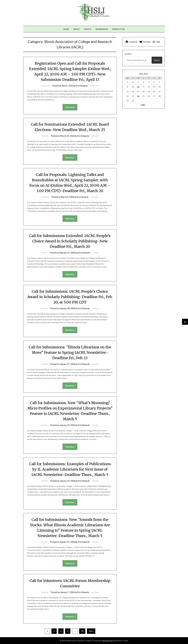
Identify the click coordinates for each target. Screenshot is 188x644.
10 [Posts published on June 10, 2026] (138, 87)
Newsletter (118, 29)
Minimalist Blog (108, 641)
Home (66, 29)
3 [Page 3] (61, 631)
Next (91, 631)
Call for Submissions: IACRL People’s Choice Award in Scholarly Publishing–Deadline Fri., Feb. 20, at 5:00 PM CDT (70, 297)
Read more (70, 107)
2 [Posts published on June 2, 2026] (133, 82)
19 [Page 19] (82, 631)
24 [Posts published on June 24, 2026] (138, 96)
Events (88, 29)
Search (128, 54)
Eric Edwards (82, 86)
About (77, 29)
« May (143, 105)
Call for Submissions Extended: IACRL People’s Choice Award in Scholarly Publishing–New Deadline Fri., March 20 (70, 241)
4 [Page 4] (68, 631)
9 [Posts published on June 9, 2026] (133, 87)
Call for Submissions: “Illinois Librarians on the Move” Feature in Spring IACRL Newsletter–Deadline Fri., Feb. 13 (70, 352)
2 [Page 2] (54, 631)
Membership (102, 29)
